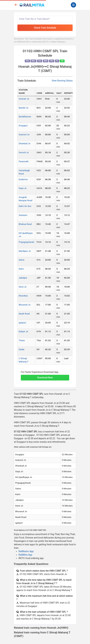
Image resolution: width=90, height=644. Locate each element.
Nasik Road (24, 314)
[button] (45, 376)
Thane (22, 340)
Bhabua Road (25, 224)
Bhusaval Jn (25, 305)
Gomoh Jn (24, 152)
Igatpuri (22, 323)
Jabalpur (23, 278)
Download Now (45, 378)
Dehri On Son (25, 206)
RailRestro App (26, 551)
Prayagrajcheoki (26, 242)
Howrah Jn (24, 99)
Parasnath (24, 161)
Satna (21, 260)
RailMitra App (25, 555)
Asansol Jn (24, 135)
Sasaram (23, 215)
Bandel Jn (24, 108)
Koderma (23, 179)
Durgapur (23, 126)
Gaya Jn (23, 188)
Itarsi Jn (23, 287)
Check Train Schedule (45, 28)
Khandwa (23, 296)
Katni (21, 269)
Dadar (22, 349)
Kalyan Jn (23, 331)
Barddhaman (25, 117)
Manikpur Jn (25, 251)
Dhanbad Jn (25, 144)
